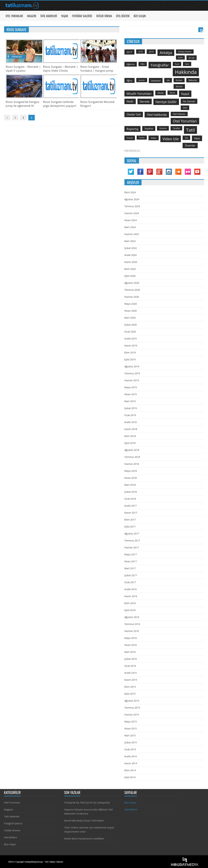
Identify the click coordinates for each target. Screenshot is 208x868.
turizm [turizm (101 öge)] (142, 138)
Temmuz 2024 (132, 206)
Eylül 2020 (130, 276)
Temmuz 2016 (132, 624)
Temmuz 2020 (132, 290)
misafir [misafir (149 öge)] (179, 86)
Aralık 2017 (131, 506)
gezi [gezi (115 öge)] (187, 64)
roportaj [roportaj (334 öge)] (133, 129)
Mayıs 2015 (131, 722)
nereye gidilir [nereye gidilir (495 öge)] (166, 102)
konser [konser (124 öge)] (179, 80)
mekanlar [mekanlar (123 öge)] (193, 80)
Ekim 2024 (130, 192)
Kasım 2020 (131, 262)
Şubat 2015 (131, 742)
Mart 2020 (130, 318)
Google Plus (159, 172)
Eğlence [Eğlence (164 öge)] (131, 64)
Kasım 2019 (131, 346)
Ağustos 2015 (132, 701)
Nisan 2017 (131, 561)
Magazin (32, 16)
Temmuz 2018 (132, 457)
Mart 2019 (130, 401)
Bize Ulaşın (140, 16)
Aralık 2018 (131, 422)
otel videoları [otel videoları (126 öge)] (179, 114)
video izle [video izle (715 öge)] (171, 139)
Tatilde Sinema (104, 16)
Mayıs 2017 (131, 554)
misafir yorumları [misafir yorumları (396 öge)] (139, 93)
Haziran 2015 (132, 715)
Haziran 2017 (132, 547)
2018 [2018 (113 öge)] (141, 52)
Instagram (169, 172)
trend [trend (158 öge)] (130, 138)
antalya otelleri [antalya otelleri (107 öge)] (185, 52)
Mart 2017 (130, 568)
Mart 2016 (130, 652)
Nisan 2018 (131, 478)
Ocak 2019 (130, 415)
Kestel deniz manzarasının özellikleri (84, 839)
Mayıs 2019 (131, 387)
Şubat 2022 (131, 248)
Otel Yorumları (14, 16)
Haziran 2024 (132, 213)
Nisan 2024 (131, 220)
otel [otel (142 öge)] (185, 108)
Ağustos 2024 (132, 199)
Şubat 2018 (131, 492)
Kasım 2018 (131, 429)
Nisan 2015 (131, 728)
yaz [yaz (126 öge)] (186, 138)
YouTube (197, 172)
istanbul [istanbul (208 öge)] (156, 80)
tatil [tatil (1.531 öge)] (190, 130)
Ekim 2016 (130, 603)
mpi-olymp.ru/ (132, 150)
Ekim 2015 (130, 687)
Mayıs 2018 (131, 471)
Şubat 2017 (131, 575)
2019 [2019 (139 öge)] (151, 52)
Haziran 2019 (132, 380)
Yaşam (65, 16)
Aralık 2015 (131, 673)
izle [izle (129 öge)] (168, 80)
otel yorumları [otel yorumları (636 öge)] (185, 121)
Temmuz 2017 (132, 540)
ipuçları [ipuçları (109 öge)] (142, 80)
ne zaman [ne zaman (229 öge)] (189, 101)
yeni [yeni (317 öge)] (197, 138)
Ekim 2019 (130, 352)
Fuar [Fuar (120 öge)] (177, 64)
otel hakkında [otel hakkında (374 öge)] (157, 115)
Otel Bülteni (123, 16)
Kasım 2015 (131, 680)
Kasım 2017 (131, 513)
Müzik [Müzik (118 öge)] (172, 93)
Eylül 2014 (130, 777)
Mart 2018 (130, 485)
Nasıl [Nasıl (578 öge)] (185, 94)
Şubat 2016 (131, 659)
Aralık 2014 (131, 756)
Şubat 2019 (131, 408)
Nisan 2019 (131, 394)
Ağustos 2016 (132, 617)
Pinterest (150, 172)
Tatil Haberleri (49, 16)
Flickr (188, 172)
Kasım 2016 (131, 596)
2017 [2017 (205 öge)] (129, 52)
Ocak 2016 (130, 666)
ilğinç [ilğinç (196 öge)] (130, 80)
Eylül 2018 (130, 443)
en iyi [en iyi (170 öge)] (191, 58)
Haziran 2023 (132, 234)
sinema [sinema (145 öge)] (163, 128)
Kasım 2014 (131, 763)
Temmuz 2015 (132, 708)
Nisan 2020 (131, 311)
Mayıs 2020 (131, 304)
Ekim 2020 (130, 269)
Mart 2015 (130, 735)
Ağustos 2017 (132, 534)
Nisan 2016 (131, 645)
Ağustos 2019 (132, 366)
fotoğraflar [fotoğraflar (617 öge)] (160, 65)
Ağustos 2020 (132, 283)
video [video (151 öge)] (154, 138)
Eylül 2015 (130, 694)
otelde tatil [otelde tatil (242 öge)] (134, 114)
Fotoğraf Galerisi (82, 16)
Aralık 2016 (131, 589)
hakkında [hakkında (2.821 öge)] (186, 72)
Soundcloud (178, 172)
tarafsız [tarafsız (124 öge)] (176, 128)
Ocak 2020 (130, 332)
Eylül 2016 (130, 610)
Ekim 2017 (130, 520)
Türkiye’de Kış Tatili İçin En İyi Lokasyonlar (87, 803)
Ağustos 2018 (132, 450)
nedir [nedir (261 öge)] (130, 101)
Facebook (140, 172)
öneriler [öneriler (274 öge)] (190, 146)
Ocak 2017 (130, 582)
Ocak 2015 (130, 749)
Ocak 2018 (130, 499)
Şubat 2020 (131, 325)
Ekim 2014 (130, 770)
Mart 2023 (130, 241)
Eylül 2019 (130, 359)
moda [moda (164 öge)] (161, 93)
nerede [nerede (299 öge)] (145, 101)
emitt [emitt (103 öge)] (180, 57)
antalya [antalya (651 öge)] (166, 53)
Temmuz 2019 (132, 373)
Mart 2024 (130, 227)
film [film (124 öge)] (143, 64)
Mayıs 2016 (131, 638)
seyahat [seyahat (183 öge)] (149, 128)
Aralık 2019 (131, 339)
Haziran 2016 (132, 631)
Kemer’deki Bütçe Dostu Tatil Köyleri (84, 821)
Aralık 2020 (131, 255)
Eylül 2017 (130, 527)
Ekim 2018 (130, 436)
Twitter (131, 172)
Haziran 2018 (132, 464)
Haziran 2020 (132, 297)
